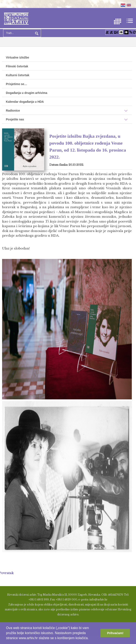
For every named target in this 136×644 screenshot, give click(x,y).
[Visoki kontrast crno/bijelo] (126, 32)
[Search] (22, 33)
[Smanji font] (111, 32)
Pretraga (36, 33)
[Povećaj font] (107, 32)
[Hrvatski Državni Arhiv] (16, 18)
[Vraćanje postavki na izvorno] (134, 32)
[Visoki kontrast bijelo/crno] (121, 32)
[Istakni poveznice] (131, 32)
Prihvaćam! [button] (115, 633)
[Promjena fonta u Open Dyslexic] (116, 32)
